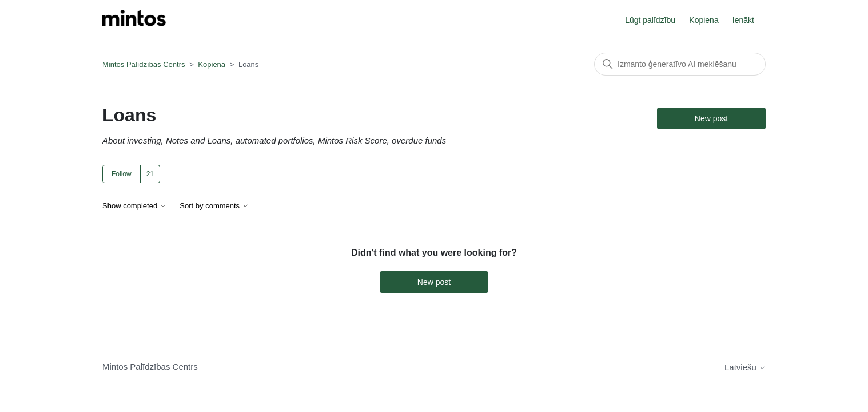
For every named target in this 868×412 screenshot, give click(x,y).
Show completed (134, 206)
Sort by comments (214, 206)
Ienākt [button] (743, 20)
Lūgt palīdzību (650, 20)
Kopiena (704, 20)
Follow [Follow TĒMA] (122, 174)
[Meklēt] (680, 64)
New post (711, 118)
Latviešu (745, 367)
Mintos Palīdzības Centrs (144, 64)
